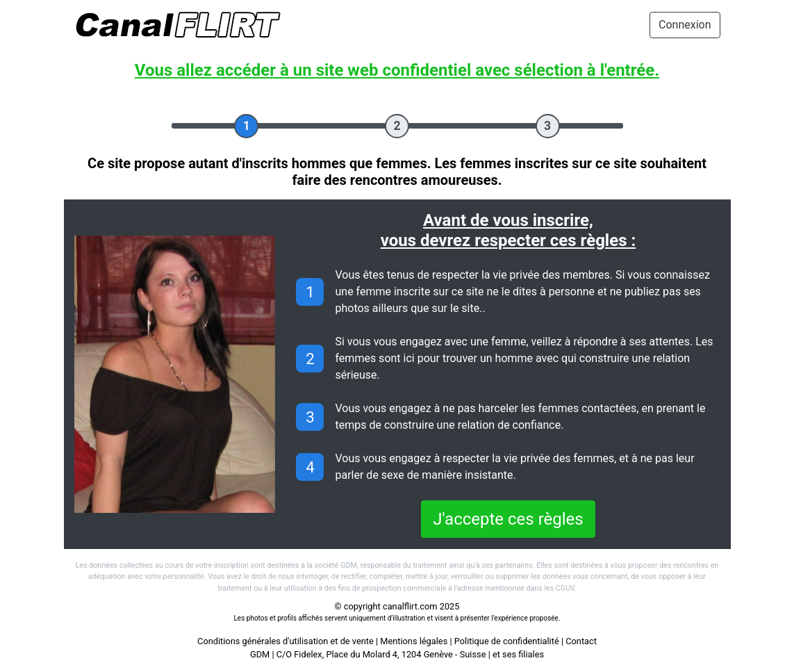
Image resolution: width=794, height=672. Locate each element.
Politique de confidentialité (507, 641)
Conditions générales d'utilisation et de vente (286, 641)
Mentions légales (414, 641)
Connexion (685, 25)
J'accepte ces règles (508, 519)
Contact (581, 641)
